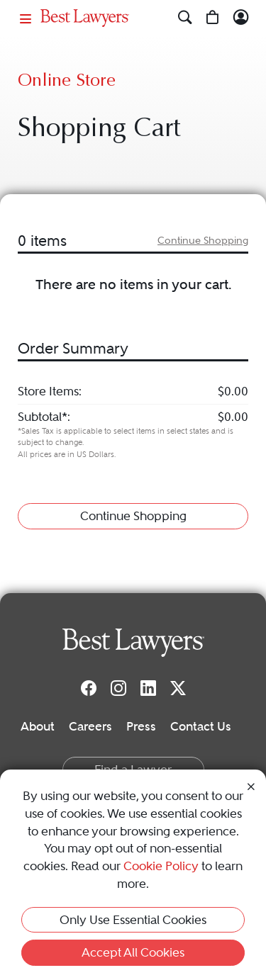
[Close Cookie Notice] (251, 785)
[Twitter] (178, 687)
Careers (90, 726)
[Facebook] (89, 687)
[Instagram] (118, 687)
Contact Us (201, 726)
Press (141, 726)
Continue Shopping (203, 241)
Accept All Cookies (133, 952)
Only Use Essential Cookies (133, 920)
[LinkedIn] (148, 687)
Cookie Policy (161, 866)
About (38, 726)
